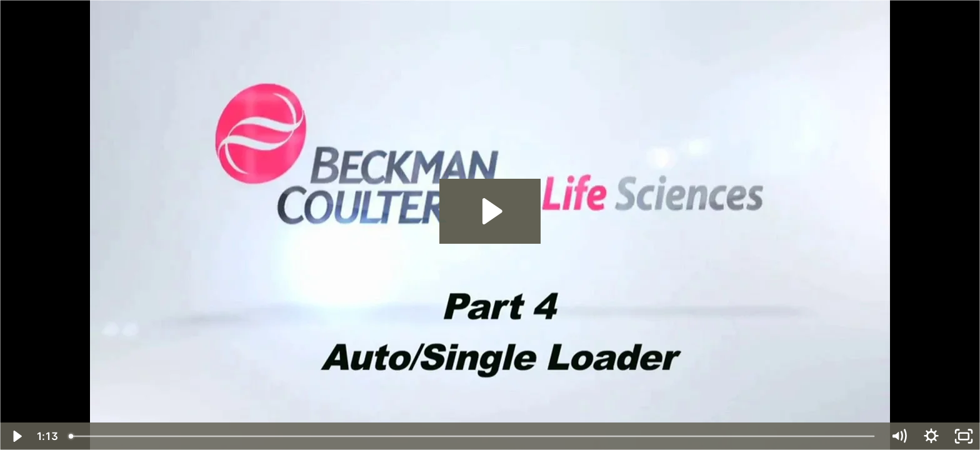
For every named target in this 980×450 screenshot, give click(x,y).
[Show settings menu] (931, 436)
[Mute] (899, 436)
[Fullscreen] (964, 436)
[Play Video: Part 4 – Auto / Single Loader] (490, 211)
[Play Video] (16, 436)
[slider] (472, 436)
